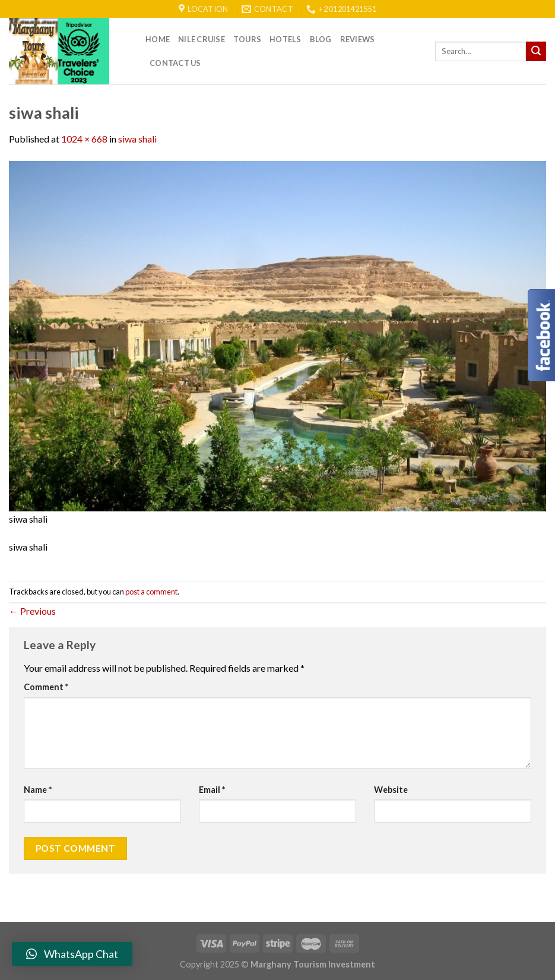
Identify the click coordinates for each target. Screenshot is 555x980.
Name (38, 790)
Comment (46, 687)
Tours (247, 39)
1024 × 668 (84, 139)
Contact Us (175, 63)
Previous (32, 611)
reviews (358, 39)
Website (391, 790)
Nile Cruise (202, 39)
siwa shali (137, 139)
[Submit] (536, 52)
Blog (321, 39)
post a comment (151, 592)
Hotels (286, 39)
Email (212, 790)
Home (158, 39)
